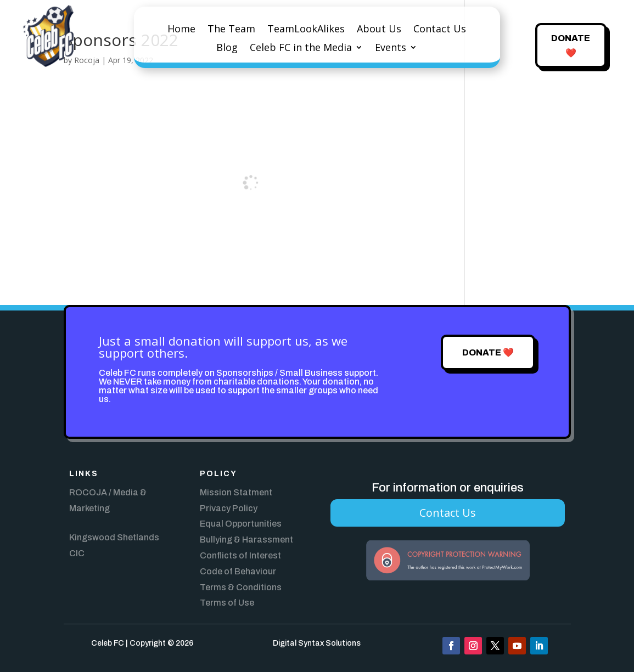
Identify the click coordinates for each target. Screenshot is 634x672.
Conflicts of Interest (240, 555)
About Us (379, 30)
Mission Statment (236, 492)
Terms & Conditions (241, 587)
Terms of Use (227, 603)
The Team (231, 30)
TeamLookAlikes (306, 30)
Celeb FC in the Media (301, 49)
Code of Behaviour (238, 571)
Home (181, 30)
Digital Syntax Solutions (317, 643)
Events (391, 49)
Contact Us (440, 30)
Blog (227, 49)
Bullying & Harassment (246, 540)
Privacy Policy (229, 508)
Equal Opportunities (241, 524)
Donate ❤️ (571, 46)
